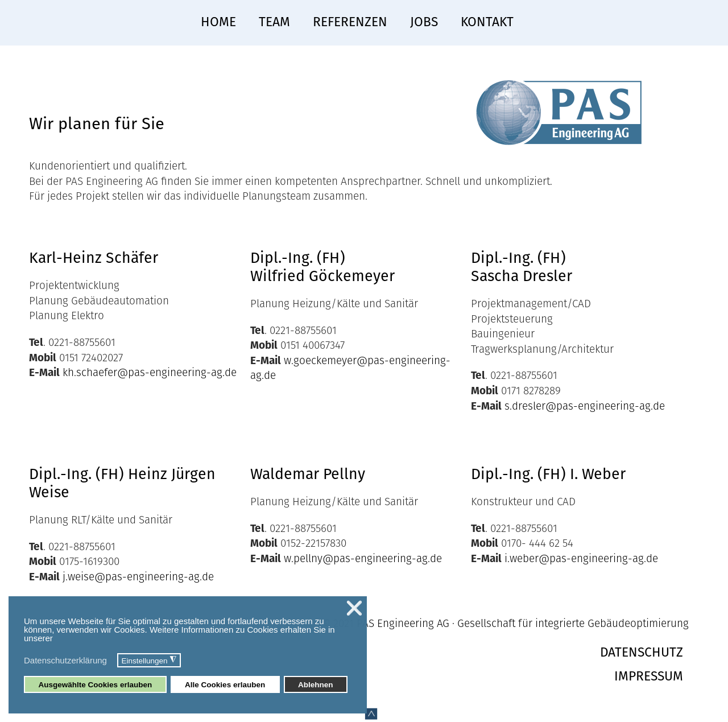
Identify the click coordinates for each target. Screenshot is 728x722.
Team (274, 22)
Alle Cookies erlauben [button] (225, 685)
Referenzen (350, 22)
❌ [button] (354, 608)
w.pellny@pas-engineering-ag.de (363, 558)
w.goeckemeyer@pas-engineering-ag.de (350, 368)
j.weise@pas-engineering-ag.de (138, 577)
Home (218, 22)
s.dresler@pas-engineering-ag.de (585, 406)
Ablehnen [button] (316, 685)
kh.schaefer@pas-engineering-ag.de (150, 372)
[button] (114, 662)
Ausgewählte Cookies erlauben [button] (96, 685)
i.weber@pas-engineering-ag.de (581, 558)
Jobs (424, 22)
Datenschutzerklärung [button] (65, 660)
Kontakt (487, 22)
